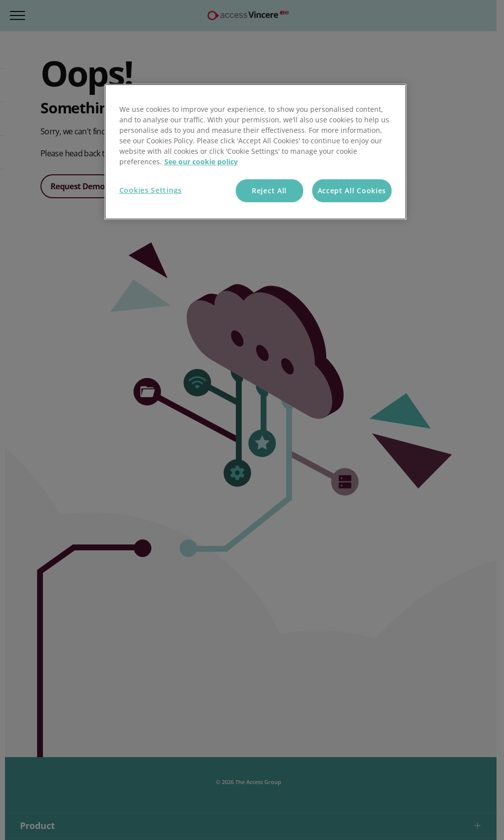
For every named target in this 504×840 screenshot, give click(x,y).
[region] (255, 152)
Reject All (269, 191)
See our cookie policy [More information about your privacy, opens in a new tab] (201, 162)
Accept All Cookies (352, 191)
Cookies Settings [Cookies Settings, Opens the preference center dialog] (151, 190)
